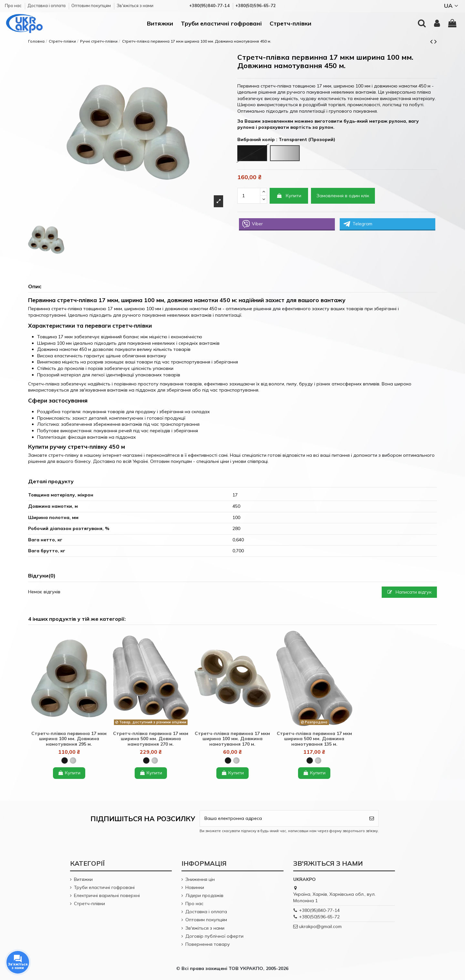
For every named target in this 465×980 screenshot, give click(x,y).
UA (452, 6)
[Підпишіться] (372, 818)
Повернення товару (208, 944)
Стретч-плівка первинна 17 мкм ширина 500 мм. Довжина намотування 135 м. (314, 739)
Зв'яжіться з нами (135, 5)
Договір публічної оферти (214, 936)
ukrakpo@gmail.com (320, 926)
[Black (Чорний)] (65, 761)
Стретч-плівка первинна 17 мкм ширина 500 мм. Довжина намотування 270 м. (151, 739)
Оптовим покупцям (92, 5)
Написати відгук (409, 592)
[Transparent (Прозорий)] (73, 761)
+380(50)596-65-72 (319, 917)
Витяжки (83, 879)
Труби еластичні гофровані (104, 887)
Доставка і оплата (47, 5)
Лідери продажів (204, 895)
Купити (289, 196)
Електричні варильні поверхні (107, 895)
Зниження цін (200, 879)
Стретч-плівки (89, 903)
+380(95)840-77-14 (319, 910)
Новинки (195, 887)
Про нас (14, 5)
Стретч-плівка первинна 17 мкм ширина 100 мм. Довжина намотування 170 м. (232, 739)
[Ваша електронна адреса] (282, 818)
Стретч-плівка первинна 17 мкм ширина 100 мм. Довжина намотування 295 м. (69, 739)
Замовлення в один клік (343, 196)
